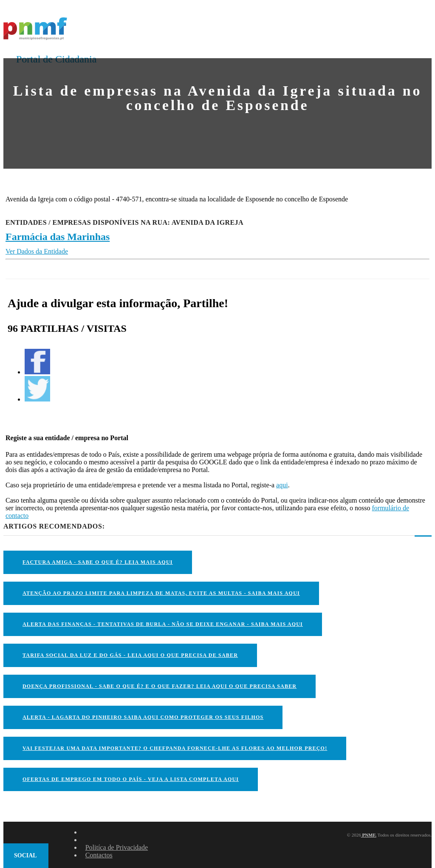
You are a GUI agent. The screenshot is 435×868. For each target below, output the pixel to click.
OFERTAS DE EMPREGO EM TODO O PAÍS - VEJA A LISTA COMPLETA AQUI (131, 779)
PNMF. (369, 835)
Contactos (99, 855)
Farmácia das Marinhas (58, 237)
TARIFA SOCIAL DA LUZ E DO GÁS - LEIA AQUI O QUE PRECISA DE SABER (130, 655)
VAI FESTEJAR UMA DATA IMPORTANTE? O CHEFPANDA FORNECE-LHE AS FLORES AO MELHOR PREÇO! (175, 748)
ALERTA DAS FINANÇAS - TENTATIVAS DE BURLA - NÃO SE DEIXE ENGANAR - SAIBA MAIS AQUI (163, 624)
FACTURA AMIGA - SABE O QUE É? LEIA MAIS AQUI (98, 562)
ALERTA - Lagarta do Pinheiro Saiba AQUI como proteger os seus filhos (143, 717)
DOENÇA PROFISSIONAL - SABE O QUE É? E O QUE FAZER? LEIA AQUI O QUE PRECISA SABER (160, 686)
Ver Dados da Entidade (37, 251)
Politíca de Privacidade (117, 847)
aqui (282, 485)
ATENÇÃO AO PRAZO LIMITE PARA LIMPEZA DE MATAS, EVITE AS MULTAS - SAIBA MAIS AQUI (161, 593)
